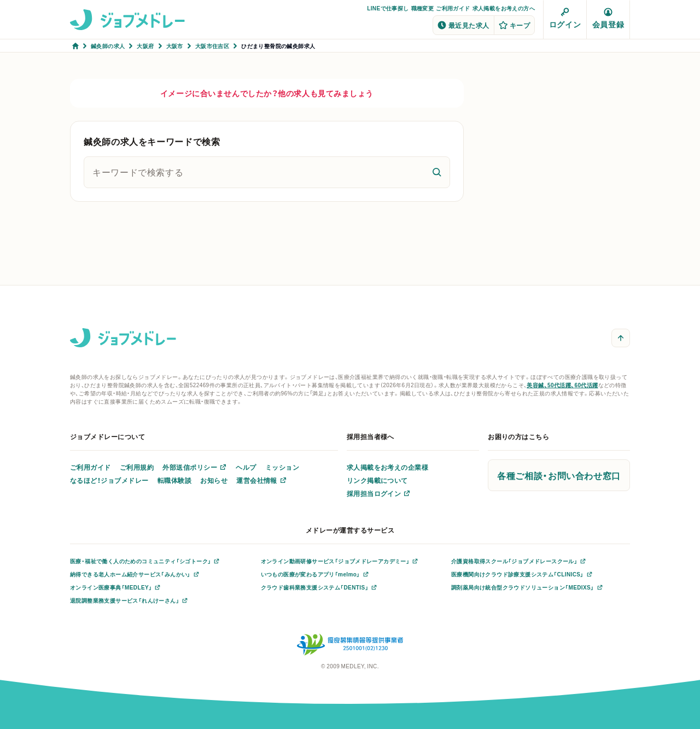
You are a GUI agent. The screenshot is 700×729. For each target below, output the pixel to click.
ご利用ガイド (453, 8)
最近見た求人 (463, 25)
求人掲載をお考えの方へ (504, 8)
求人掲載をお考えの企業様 (388, 467)
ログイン (565, 19)
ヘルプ (246, 467)
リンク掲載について (377, 480)
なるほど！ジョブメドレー (109, 480)
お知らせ (214, 480)
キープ (514, 25)
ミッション (282, 467)
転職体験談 (174, 480)
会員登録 (608, 19)
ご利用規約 (137, 467)
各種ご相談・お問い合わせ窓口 (559, 475)
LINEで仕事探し (388, 8)
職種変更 (423, 8)
